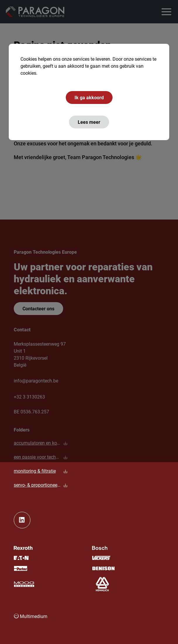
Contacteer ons (38, 308)
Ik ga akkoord (89, 97)
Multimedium (31, 616)
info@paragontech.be (36, 381)
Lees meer (89, 122)
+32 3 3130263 (29, 397)
